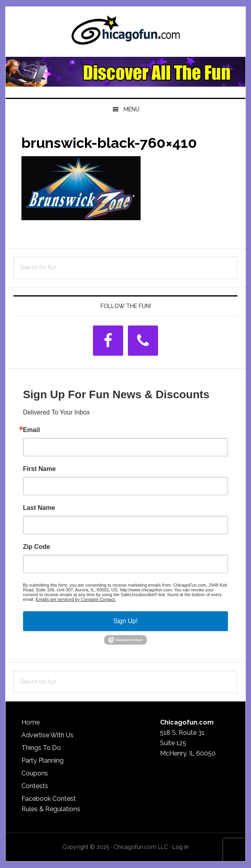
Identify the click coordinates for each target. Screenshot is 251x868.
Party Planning (42, 760)
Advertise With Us (47, 735)
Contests (35, 786)
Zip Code (37, 547)
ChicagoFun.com (126, 33)
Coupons (35, 773)
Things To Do (41, 748)
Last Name (39, 508)
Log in (181, 847)
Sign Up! (125, 621)
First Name (40, 469)
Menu (131, 109)
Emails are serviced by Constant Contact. (76, 599)
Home (31, 722)
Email (32, 430)
